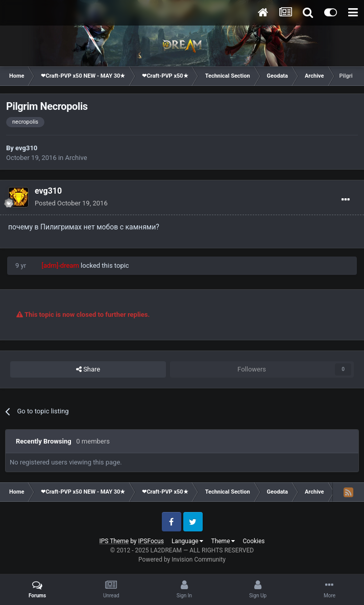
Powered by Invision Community (182, 560)
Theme (223, 541)
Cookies (253, 541)
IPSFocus (151, 541)
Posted (71, 203)
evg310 (26, 148)
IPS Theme (114, 541)
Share (88, 369)
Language (188, 541)
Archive (76, 158)
